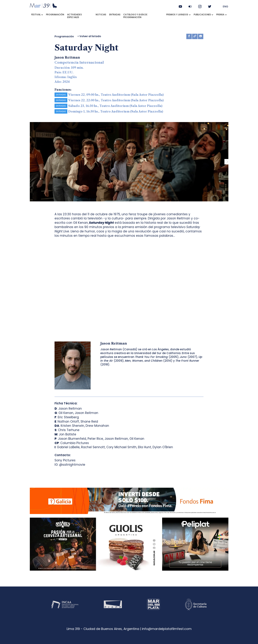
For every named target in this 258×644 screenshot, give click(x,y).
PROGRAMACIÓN (55, 15)
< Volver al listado (89, 36)
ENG (226, 6)
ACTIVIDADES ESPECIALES (74, 16)
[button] (37, 15)
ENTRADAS (115, 15)
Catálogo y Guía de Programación (135, 16)
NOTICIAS (101, 15)
